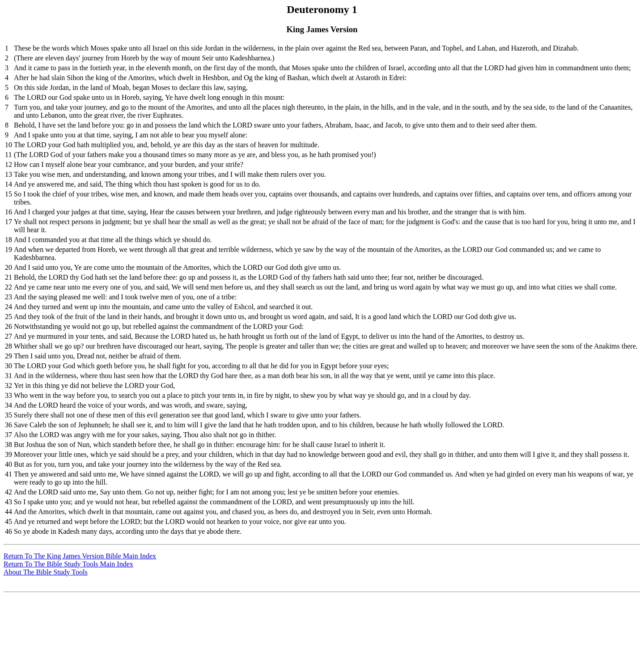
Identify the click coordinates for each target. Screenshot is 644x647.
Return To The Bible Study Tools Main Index (68, 564)
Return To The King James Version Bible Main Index (80, 556)
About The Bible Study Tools (46, 572)
